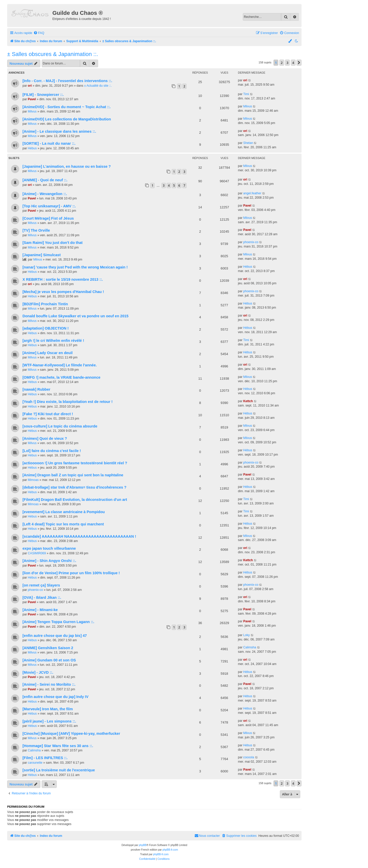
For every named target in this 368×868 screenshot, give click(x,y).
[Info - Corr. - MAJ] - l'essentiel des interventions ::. (67, 81)
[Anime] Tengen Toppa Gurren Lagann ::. (58, 622)
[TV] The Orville (36, 230)
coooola (249, 757)
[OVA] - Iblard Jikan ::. (42, 598)
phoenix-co (251, 242)
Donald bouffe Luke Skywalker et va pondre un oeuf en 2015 (76, 316)
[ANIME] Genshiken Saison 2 (48, 648)
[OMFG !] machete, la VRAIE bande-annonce (61, 377)
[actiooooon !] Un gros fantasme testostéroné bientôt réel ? (75, 463)
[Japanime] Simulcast (42, 255)
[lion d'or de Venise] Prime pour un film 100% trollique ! (71, 573)
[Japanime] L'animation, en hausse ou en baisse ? (67, 166)
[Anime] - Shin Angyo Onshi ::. (49, 561)
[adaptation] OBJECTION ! (46, 328)
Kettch (248, 401)
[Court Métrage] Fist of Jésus (48, 218)
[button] (299, 63)
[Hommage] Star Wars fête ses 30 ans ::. (58, 746)
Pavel (32, 99)
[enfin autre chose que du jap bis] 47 (55, 636)
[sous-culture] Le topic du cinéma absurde (60, 426)
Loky (247, 635)
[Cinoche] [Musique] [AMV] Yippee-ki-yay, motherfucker (71, 734)
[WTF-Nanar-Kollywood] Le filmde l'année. (60, 365)
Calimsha (250, 647)
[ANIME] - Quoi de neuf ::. (45, 180)
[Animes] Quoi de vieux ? (45, 438)
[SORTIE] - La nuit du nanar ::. (49, 143)
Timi (246, 94)
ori (30, 86)
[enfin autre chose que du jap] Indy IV (55, 697)
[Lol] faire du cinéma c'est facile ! (52, 451)
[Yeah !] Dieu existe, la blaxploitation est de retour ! (68, 402)
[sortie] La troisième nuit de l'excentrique (59, 770)
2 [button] (282, 63)
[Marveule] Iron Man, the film (48, 709)
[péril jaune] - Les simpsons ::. (49, 721)
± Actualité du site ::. (98, 86)
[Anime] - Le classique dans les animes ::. (59, 131)
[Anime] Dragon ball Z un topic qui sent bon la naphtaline (73, 475)
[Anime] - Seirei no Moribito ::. (49, 684)
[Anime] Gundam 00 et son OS (49, 660)
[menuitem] (39, 33)
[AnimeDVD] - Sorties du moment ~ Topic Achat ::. (67, 107)
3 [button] (287, 63)
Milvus (32, 111)
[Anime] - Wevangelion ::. (45, 194)
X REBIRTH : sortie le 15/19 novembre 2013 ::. (63, 279)
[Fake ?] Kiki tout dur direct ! (48, 414)
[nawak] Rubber (36, 389)
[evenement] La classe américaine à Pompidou (64, 512)
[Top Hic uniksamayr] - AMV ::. (49, 206)
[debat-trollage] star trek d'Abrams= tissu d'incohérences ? (74, 487)
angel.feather (252, 193)
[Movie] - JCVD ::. (38, 672)
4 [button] (293, 63)
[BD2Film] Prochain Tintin (45, 304)
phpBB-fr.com (170, 850)
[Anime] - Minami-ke (40, 610)
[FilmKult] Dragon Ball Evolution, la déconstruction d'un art (75, 500)
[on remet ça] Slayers (41, 585)
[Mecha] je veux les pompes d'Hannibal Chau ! (63, 292)
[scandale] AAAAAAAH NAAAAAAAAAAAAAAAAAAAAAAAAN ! (79, 536)
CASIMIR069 (37, 553)
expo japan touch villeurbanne (49, 548)
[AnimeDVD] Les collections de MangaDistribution (67, 119)
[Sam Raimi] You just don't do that (53, 243)
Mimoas (33, 480)
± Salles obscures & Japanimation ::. (53, 54)
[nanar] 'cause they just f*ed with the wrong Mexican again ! (75, 267)
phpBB (143, 845)
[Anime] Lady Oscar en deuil (48, 353)
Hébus (32, 148)
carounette (35, 763)
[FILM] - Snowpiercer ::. (43, 95)
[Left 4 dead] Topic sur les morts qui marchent (63, 524)
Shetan (248, 143)
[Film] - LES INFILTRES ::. (45, 758)
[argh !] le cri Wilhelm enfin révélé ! (53, 341)
